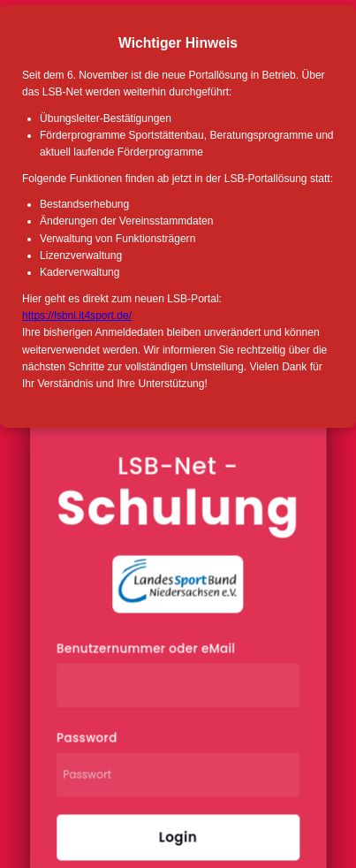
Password (87, 739)
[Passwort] (178, 775)
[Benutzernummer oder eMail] (178, 686)
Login (178, 838)
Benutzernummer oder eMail (146, 649)
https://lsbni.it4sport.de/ (77, 316)
